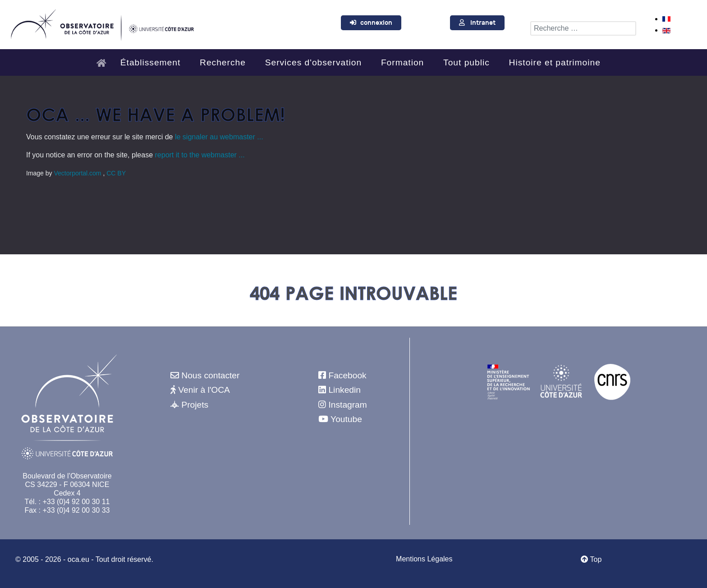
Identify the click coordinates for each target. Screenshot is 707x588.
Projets (195, 405)
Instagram (347, 405)
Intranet (483, 23)
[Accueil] (104, 59)
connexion (376, 23)
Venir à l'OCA (204, 390)
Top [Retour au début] (591, 559)
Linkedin (344, 390)
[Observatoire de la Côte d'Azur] (102, 23)
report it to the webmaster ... (200, 155)
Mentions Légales (424, 559)
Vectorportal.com (78, 173)
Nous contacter (210, 375)
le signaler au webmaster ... (219, 137)
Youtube (346, 419)
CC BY (116, 173)
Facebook (347, 375)
